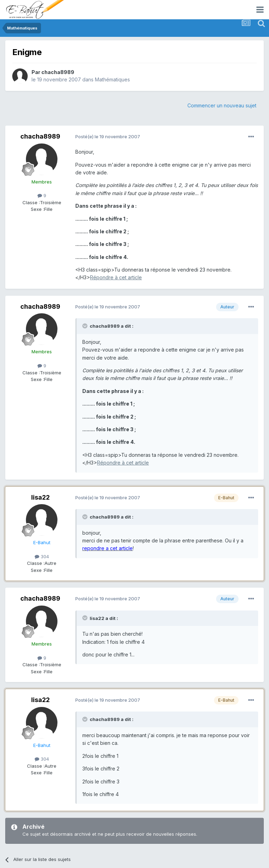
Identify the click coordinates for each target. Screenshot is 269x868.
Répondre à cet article (116, 277)
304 (42, 556)
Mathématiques (112, 79)
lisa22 (40, 497)
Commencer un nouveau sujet (222, 105)
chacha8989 (58, 72)
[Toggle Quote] (85, 326)
